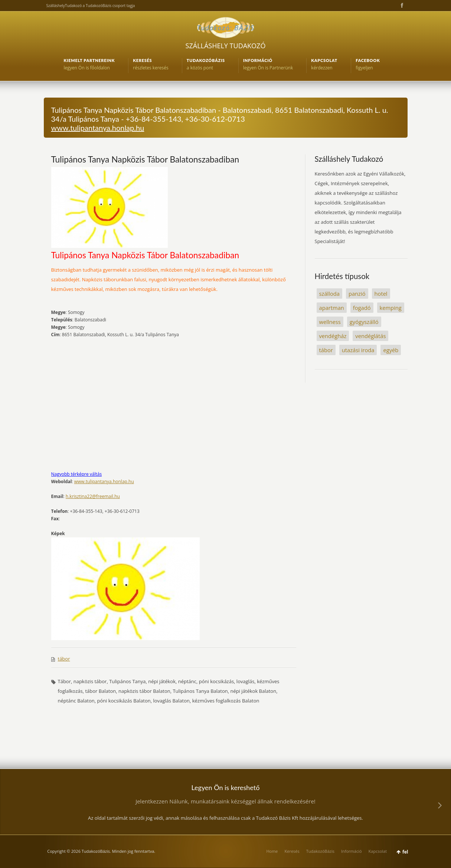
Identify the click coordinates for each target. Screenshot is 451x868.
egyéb (391, 350)
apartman (332, 308)
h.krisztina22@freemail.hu (93, 496)
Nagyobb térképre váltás (77, 474)
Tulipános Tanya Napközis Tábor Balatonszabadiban (145, 159)
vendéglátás (370, 336)
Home (272, 851)
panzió (357, 294)
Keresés (292, 851)
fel (405, 852)
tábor (64, 659)
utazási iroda (358, 350)
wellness (330, 322)
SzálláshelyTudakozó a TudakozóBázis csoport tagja (91, 6)
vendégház (333, 336)
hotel (381, 294)
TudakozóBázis (320, 851)
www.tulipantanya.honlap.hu (98, 128)
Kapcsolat (378, 851)
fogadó (362, 308)
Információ (352, 851)
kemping (391, 308)
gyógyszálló (364, 322)
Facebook (401, 6)
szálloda (329, 294)
